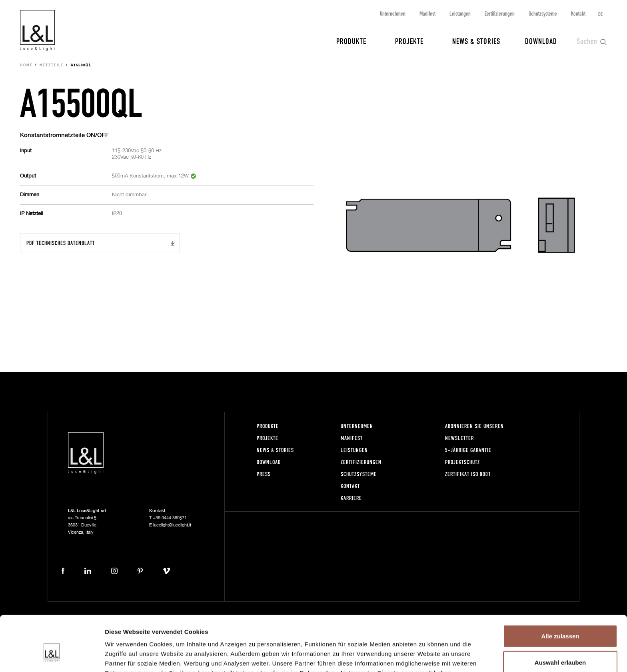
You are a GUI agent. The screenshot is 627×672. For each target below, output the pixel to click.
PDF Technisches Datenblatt (61, 243)
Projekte (409, 41)
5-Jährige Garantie (468, 450)
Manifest (427, 13)
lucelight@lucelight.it (172, 525)
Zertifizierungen (500, 13)
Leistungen (460, 13)
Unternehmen (393, 13)
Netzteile (52, 66)
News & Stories (476, 41)
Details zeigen (425, 656)
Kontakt (578, 13)
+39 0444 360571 (170, 518)
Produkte (351, 41)
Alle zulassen (560, 593)
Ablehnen (560, 646)
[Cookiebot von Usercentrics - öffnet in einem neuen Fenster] (52, 656)
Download (541, 41)
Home (26, 66)
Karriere (351, 498)
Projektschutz (462, 462)
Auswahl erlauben (560, 620)
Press (264, 474)
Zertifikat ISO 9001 (468, 474)
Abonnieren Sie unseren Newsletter (474, 432)
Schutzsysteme (543, 13)
